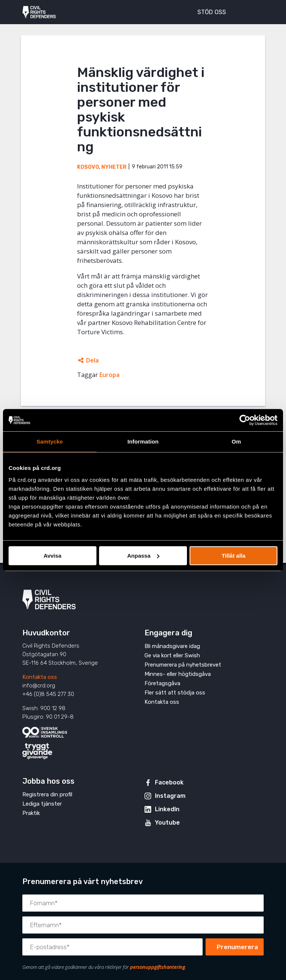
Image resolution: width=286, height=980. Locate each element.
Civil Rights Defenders (39, 12)
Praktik (31, 813)
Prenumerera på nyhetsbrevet (183, 665)
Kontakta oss (40, 677)
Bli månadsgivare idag (172, 646)
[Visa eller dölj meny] (254, 11)
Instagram (170, 796)
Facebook (169, 782)
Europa (109, 375)
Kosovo (88, 167)
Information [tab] (143, 441)
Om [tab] (236, 441)
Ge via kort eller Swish (172, 655)
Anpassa (143, 556)
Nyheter (114, 167)
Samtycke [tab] (50, 441)
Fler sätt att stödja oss (175, 693)
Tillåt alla (233, 556)
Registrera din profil (47, 794)
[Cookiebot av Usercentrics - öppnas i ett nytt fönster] (245, 420)
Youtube (167, 823)
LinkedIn (167, 809)
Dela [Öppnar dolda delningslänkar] (92, 360)
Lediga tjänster (42, 804)
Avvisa (53, 556)
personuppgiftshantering (158, 967)
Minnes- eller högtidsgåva (178, 674)
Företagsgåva (162, 683)
